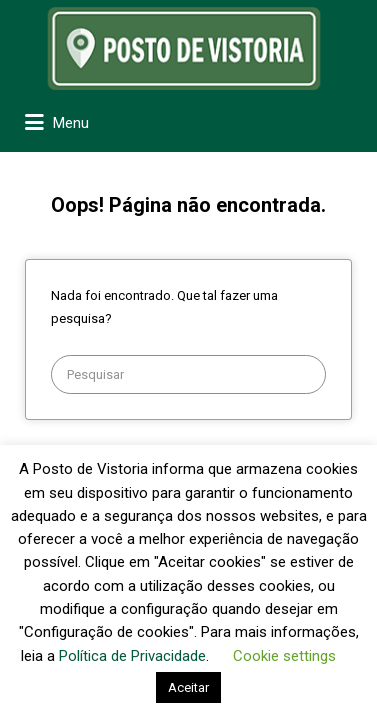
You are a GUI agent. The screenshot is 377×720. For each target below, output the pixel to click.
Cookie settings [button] (284, 656)
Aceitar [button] (188, 687)
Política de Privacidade (132, 656)
